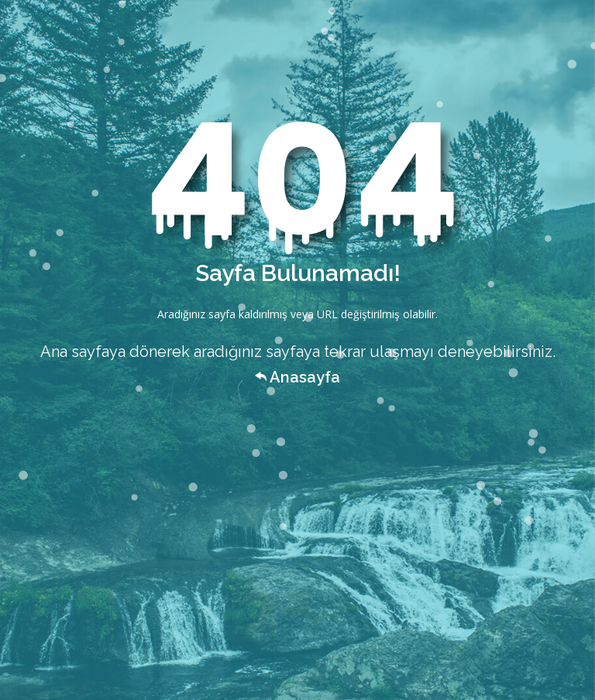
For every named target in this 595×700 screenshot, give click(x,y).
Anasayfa (297, 377)
